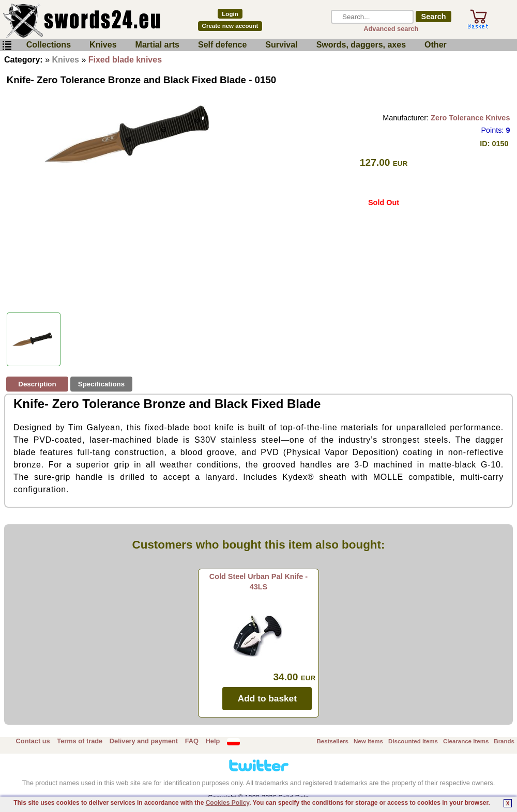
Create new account (230, 26)
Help (213, 741)
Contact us (33, 741)
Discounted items (413, 741)
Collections (49, 45)
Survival (281, 45)
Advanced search (391, 29)
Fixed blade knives (125, 60)
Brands (504, 741)
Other (436, 45)
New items (368, 741)
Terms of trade (80, 741)
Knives (103, 45)
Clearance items (466, 741)
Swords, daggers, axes (361, 45)
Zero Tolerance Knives (470, 118)
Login (230, 14)
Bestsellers (333, 741)
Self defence (222, 45)
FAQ (192, 741)
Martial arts (157, 45)
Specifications (101, 384)
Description (37, 384)
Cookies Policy (227, 803)
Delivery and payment (144, 741)
